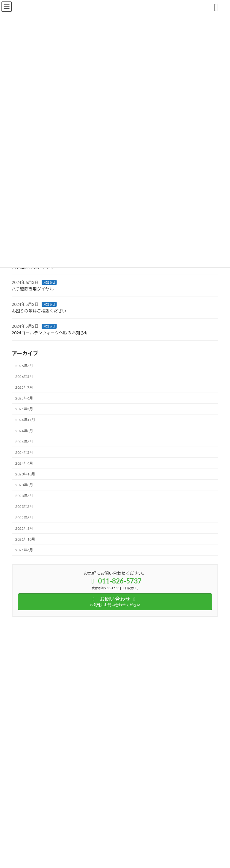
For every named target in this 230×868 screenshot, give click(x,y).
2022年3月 (24, 528)
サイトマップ (76, 641)
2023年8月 (24, 485)
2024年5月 (24, 452)
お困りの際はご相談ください (39, 311)
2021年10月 (25, 539)
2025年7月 (24, 387)
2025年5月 (24, 409)
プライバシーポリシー (35, 641)
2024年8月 (24, 431)
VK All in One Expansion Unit (149, 843)
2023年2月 (24, 506)
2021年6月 (24, 550)
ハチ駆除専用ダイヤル (33, 289)
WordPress (86, 843)
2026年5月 (24, 377)
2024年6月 (24, 441)
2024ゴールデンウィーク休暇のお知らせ (50, 333)
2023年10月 (25, 474)
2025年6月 (24, 398)
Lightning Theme (114, 843)
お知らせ (49, 282)
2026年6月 (24, 366)
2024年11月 (25, 420)
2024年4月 (24, 463)
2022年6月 (24, 517)
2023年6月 (24, 496)
